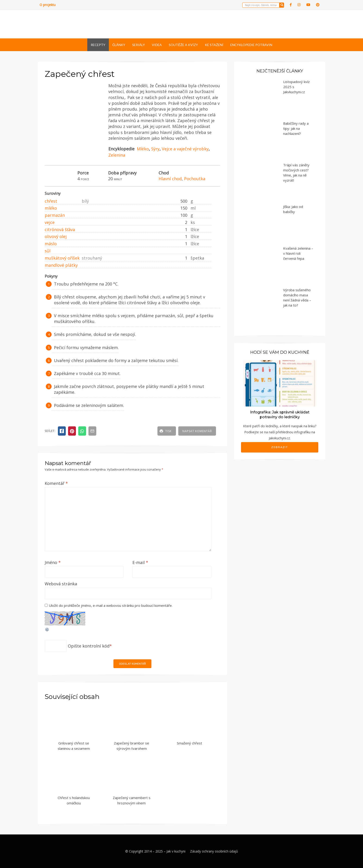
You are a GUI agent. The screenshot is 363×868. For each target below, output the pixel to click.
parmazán (55, 215)
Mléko (143, 149)
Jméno (53, 562)
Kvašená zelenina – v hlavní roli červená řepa (298, 253)
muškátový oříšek (62, 258)
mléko (51, 208)
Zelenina (117, 155)
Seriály (139, 45)
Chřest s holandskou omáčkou (74, 800)
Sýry (155, 149)
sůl (48, 251)
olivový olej (56, 236)
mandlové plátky (61, 265)
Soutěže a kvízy (183, 45)
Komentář (56, 483)
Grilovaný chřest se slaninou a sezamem (74, 746)
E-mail (140, 562)
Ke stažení (214, 45)
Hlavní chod (170, 179)
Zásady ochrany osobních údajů (214, 851)
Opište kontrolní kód (89, 646)
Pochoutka (195, 179)
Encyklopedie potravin (251, 45)
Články (119, 45)
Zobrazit (280, 447)
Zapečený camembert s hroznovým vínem (132, 800)
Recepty (98, 45)
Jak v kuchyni (176, 851)
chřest (51, 201)
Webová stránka (61, 584)
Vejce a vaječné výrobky (185, 149)
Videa (157, 45)
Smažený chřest (189, 743)
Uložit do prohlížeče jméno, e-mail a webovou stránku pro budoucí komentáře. (111, 605)
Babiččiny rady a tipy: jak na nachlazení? (296, 128)
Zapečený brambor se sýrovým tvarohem (131, 746)
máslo (51, 244)
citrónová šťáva (60, 229)
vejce (50, 222)
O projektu (48, 5)
